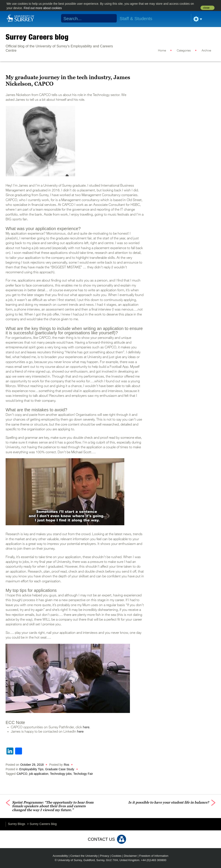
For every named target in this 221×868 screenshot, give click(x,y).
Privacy (105, 856)
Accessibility (60, 856)
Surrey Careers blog (37, 37)
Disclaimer (130, 856)
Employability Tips (31, 769)
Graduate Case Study (60, 769)
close (206, 8)
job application (39, 774)
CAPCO (22, 774)
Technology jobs (61, 774)
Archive (206, 51)
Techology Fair (83, 774)
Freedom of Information (154, 856)
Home (162, 51)
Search (111, 18)
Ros (67, 765)
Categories (184, 51)
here (86, 727)
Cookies (116, 856)
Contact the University (84, 856)
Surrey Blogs (17, 824)
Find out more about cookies (43, 8)
